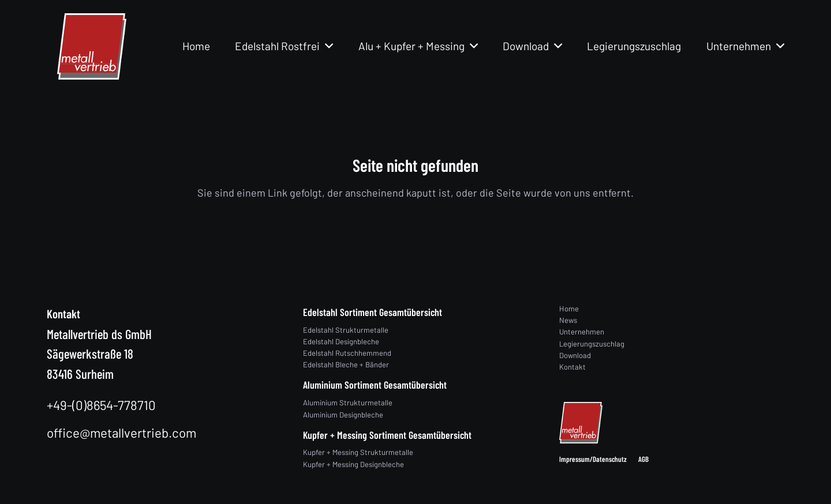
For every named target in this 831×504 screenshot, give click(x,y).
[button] (326, 46)
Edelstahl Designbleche (341, 341)
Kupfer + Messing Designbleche (353, 464)
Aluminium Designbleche (343, 415)
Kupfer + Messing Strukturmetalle (358, 452)
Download (575, 355)
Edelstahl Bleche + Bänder (346, 364)
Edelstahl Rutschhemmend (347, 353)
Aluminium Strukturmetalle (348, 403)
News (568, 320)
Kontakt (572, 367)
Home (569, 309)
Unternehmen (582, 332)
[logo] (92, 46)
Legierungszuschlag (592, 344)
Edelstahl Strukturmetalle (346, 330)
